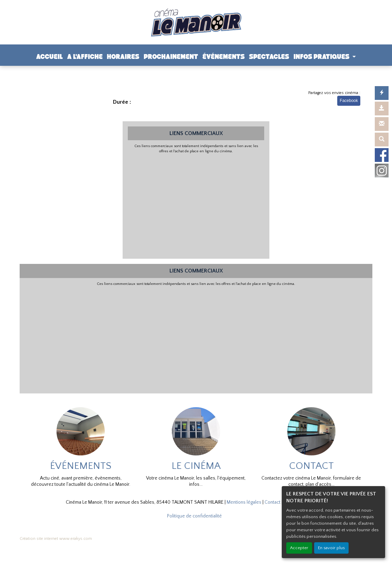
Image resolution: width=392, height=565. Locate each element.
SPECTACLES (269, 57)
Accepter (299, 548)
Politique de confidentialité (194, 516)
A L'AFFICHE (85, 57)
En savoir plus (331, 548)
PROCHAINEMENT (171, 57)
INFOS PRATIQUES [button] (322, 57)
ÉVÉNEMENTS (224, 57)
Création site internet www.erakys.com (56, 539)
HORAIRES (123, 57)
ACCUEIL (49, 57)
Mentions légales (244, 502)
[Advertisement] (196, 205)
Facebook (349, 101)
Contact (272, 502)
